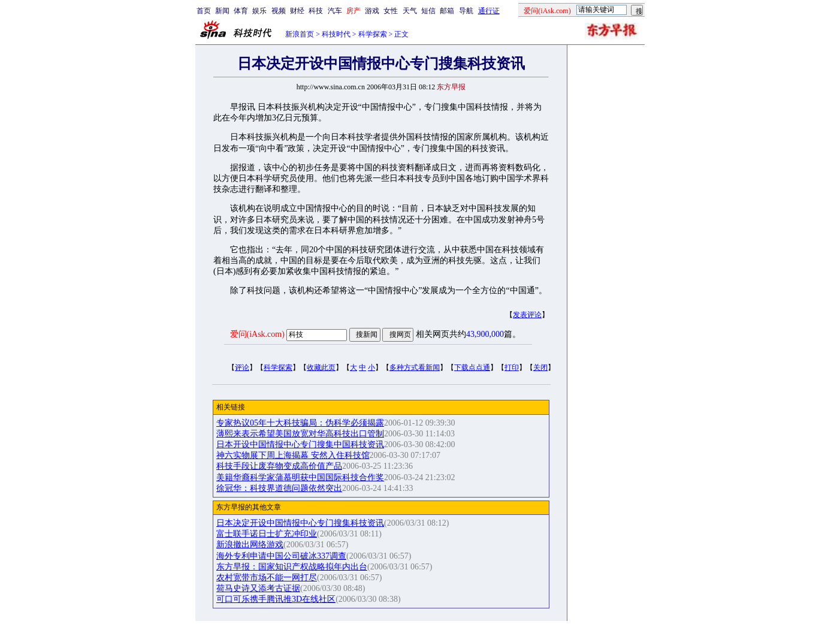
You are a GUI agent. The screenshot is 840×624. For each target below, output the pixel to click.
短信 (428, 11)
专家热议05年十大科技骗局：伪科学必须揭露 (300, 423)
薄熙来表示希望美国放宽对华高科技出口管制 (300, 434)
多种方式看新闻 (415, 367)
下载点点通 (472, 367)
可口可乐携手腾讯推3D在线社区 (276, 599)
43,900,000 (485, 334)
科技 (316, 11)
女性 (391, 11)
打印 (512, 367)
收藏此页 (321, 367)
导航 (466, 11)
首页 (204, 11)
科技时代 (336, 34)
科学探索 (373, 34)
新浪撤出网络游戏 (250, 545)
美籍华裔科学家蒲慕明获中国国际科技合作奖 (300, 477)
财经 (297, 11)
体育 (241, 11)
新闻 (222, 11)
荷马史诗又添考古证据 (258, 588)
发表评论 (527, 315)
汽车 (335, 11)
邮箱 (447, 11)
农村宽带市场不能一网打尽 (267, 578)
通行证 (489, 11)
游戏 (372, 11)
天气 (410, 11)
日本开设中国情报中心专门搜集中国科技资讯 (300, 444)
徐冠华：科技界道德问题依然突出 (279, 488)
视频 (279, 11)
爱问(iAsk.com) (257, 334)
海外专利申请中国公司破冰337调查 (281, 556)
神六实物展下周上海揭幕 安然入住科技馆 (293, 455)
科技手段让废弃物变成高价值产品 (279, 466)
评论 (242, 367)
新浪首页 (300, 34)
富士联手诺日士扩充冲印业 (267, 534)
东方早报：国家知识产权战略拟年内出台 (292, 567)
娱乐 (259, 11)
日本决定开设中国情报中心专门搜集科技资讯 (300, 523)
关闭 (540, 367)
